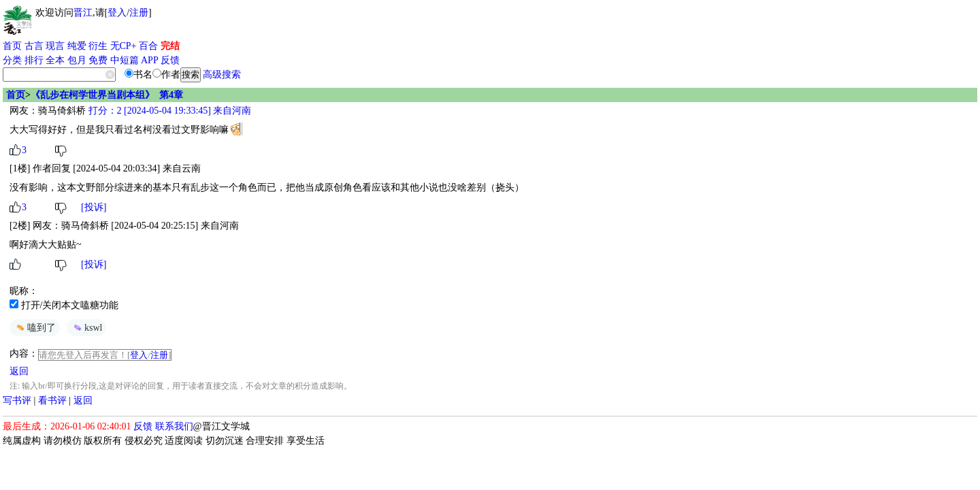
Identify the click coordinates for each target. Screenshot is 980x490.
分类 (12, 60)
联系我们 (174, 426)
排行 (34, 60)
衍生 (98, 46)
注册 (139, 13)
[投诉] (94, 207)
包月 (77, 60)
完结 (170, 46)
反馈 (170, 60)
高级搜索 (222, 75)
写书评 (17, 401)
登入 (117, 13)
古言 (34, 46)
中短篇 (125, 60)
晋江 (83, 13)
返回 (19, 371)
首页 (12, 46)
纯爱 (77, 46)
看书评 (52, 401)
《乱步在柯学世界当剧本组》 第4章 (107, 95)
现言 (55, 46)
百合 (148, 46)
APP (150, 60)
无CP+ (124, 46)
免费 (98, 60)
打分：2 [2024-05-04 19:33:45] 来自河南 (168, 111)
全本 (55, 60)
